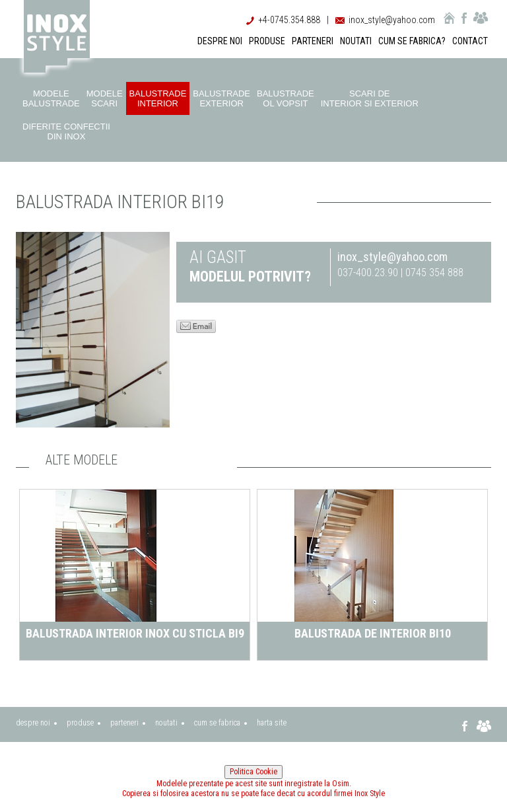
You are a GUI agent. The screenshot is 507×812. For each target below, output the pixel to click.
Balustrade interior (158, 98)
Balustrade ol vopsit (286, 98)
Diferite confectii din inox (66, 131)
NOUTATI (356, 41)
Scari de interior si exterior (370, 98)
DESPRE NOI (220, 41)
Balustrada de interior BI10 (373, 633)
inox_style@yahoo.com (392, 20)
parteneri (124, 723)
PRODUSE (267, 41)
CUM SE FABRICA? (412, 41)
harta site (272, 723)
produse (80, 723)
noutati (166, 723)
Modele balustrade (51, 98)
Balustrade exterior (221, 98)
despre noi (33, 723)
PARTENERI (313, 41)
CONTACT (470, 41)
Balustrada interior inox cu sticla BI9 (135, 633)
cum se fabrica (217, 723)
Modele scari (105, 98)
